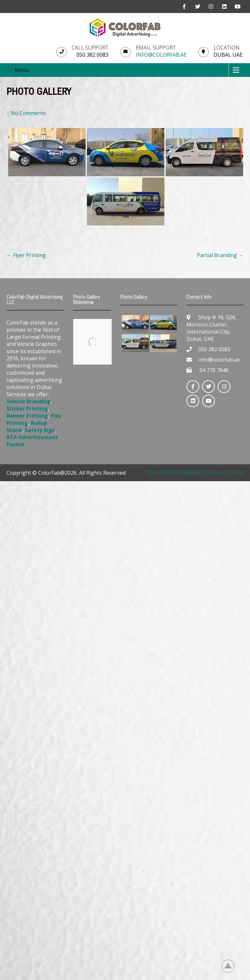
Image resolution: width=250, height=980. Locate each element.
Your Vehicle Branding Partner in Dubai (195, 473)
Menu (22, 70)
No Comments (28, 113)
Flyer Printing (26, 255)
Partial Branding (220, 255)
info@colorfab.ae (161, 55)
